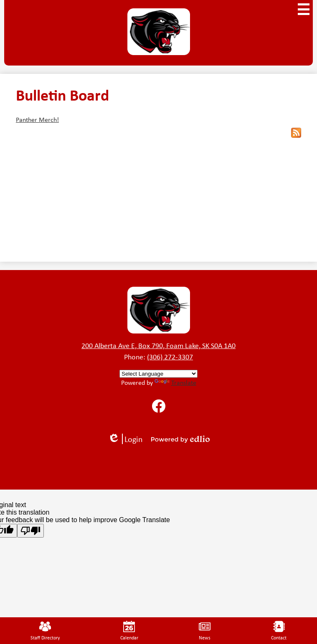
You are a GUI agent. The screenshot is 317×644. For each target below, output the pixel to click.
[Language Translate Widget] (158, 374)
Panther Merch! (37, 119)
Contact (279, 631)
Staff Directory (45, 631)
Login (125, 439)
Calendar (129, 631)
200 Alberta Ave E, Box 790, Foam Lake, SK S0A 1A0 (158, 345)
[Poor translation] (30, 531)
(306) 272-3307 (170, 356)
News (205, 631)
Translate (175, 382)
